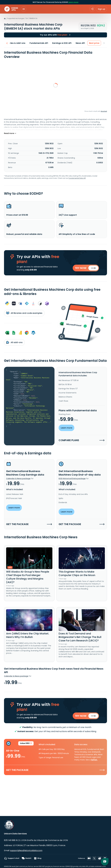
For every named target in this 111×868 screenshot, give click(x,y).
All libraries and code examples (24, 313)
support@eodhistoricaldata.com (26, 850)
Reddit (27, 858)
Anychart (104, 111)
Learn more (73, 2)
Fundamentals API (39, 43)
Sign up (101, 9)
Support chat (12, 858)
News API (80, 43)
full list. (94, 760)
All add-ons (14, 342)
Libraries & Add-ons (15, 43)
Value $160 (26, 744)
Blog (38, 858)
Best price (94, 43)
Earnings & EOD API (62, 43)
